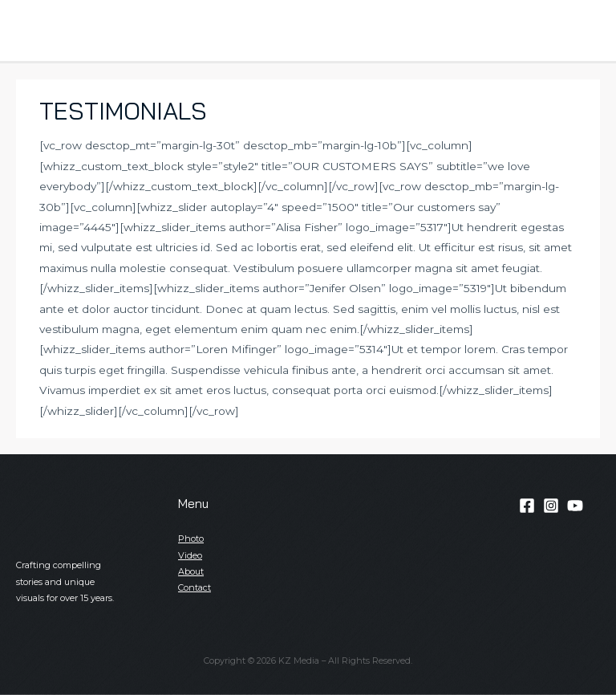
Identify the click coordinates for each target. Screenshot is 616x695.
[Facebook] (527, 506)
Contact (195, 587)
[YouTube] (575, 506)
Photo (191, 539)
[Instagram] (551, 506)
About (191, 571)
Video (190, 555)
